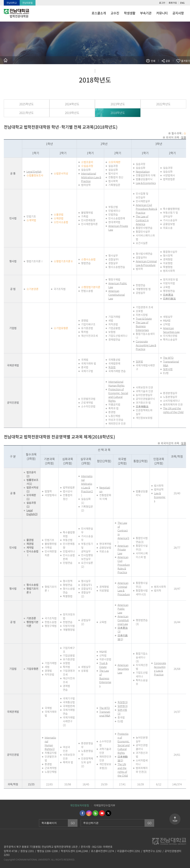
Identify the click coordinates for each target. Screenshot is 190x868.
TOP (175, 821)
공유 (168, 61)
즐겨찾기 (186, 61)
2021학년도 (27, 113)
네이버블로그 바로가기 (95, 813)
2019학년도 (72, 113)
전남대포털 (27, 3)
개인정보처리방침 (80, 805)
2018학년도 (118, 113)
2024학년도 (72, 104)
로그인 (162, 3)
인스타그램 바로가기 (89, 813)
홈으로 (6, 60)
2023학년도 (118, 104)
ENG (182, 3)
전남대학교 (12, 3)
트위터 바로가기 (108, 813)
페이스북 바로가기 (82, 813)
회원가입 (173, 3)
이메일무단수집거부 (105, 805)
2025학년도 (27, 104)
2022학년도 (163, 104)
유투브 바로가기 (102, 813)
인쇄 (153, 61)
